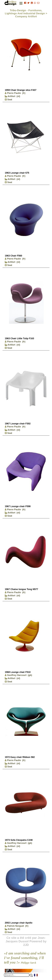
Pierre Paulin (13, 93)
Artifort (10, 96)
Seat (8, 100)
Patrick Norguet (14, 926)
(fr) (24, 93)
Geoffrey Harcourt (16, 675)
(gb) (30, 675)
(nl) (18, 96)
